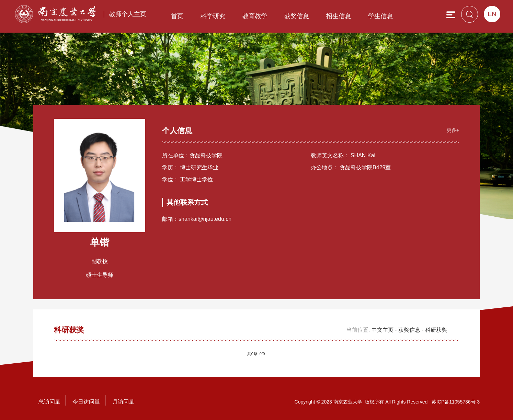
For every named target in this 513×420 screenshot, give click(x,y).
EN (492, 14)
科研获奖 (436, 330)
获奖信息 (297, 16)
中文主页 (383, 330)
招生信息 (339, 16)
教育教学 (255, 16)
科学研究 (213, 16)
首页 (177, 16)
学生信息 (380, 16)
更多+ (453, 130)
